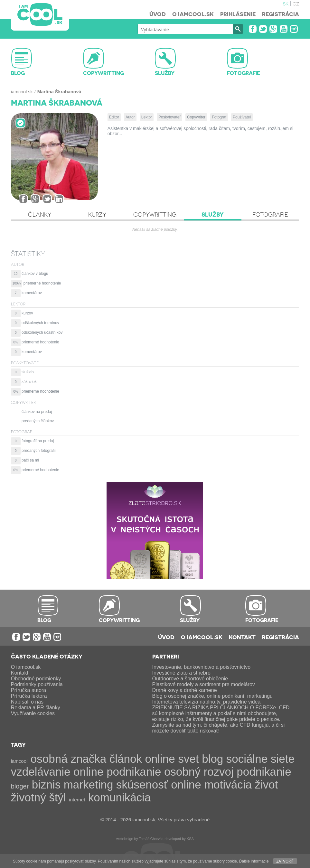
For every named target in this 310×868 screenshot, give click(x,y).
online (186, 784)
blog (212, 759)
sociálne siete (260, 759)
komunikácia (120, 797)
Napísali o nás (27, 702)
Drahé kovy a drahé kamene (185, 690)
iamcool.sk (22, 92)
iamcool (19, 761)
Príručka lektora (29, 696)
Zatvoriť (285, 861)
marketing (89, 784)
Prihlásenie (238, 14)
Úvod (158, 14)
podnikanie (264, 772)
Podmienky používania (37, 684)
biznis (46, 784)
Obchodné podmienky (36, 679)
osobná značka (68, 759)
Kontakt (242, 637)
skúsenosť (142, 784)
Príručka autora (28, 690)
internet (77, 800)
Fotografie (270, 214)
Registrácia (281, 14)
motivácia (228, 784)
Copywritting (155, 214)
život (266, 784)
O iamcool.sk (193, 14)
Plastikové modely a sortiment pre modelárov (204, 684)
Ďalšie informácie (254, 861)
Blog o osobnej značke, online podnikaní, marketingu (212, 696)
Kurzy (97, 214)
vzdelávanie (41, 772)
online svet (172, 759)
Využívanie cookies (33, 713)
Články (40, 214)
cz (296, 3)
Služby (213, 214)
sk (286, 3)
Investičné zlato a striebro (181, 673)
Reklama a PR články (36, 708)
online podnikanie (117, 772)
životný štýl (38, 797)
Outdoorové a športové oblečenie (190, 679)
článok (126, 759)
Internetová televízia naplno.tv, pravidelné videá (207, 702)
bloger (20, 786)
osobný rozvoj (199, 772)
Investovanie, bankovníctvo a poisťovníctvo (202, 667)
